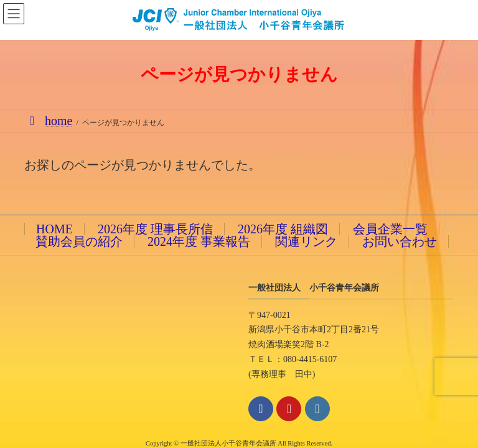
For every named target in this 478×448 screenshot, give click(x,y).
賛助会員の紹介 (79, 241)
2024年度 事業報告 (199, 241)
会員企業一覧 (390, 229)
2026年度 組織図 (283, 229)
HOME (54, 229)
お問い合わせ (400, 241)
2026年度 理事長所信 (155, 229)
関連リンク (306, 241)
